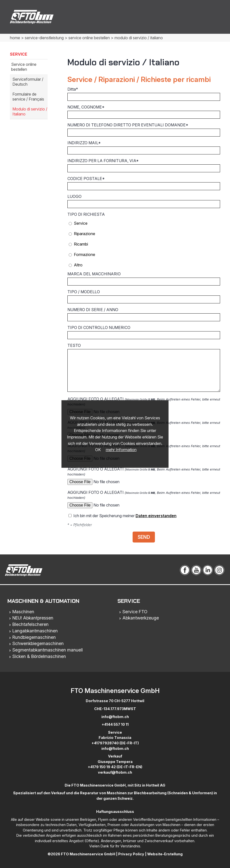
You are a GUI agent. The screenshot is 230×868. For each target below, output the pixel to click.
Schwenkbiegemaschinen (38, 643)
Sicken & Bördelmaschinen (39, 656)
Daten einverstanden (156, 516)
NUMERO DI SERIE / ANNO (144, 314)
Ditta (144, 94)
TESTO (144, 367)
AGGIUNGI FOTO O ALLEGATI (144, 476)
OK (98, 450)
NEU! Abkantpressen (33, 618)
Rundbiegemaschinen (34, 637)
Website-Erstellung (165, 854)
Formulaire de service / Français (28, 97)
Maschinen (23, 612)
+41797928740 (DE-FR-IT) (115, 743)
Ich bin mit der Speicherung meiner (122, 516)
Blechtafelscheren (30, 624)
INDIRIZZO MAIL (144, 147)
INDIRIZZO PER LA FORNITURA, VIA (144, 165)
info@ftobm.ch (115, 717)
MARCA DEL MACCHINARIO (144, 278)
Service (129, 601)
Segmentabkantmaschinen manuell (48, 650)
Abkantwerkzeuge (141, 618)
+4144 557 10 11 (115, 724)
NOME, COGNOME (144, 112)
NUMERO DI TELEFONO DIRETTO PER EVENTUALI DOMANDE (144, 129)
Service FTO (135, 612)
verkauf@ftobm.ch (115, 772)
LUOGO (144, 201)
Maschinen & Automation (43, 601)
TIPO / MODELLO (144, 296)
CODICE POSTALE (144, 183)
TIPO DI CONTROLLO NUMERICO (144, 332)
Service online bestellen (24, 67)
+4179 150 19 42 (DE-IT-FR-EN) (115, 767)
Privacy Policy (131, 854)
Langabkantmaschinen (35, 631)
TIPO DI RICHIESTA (86, 214)
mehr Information (121, 450)
